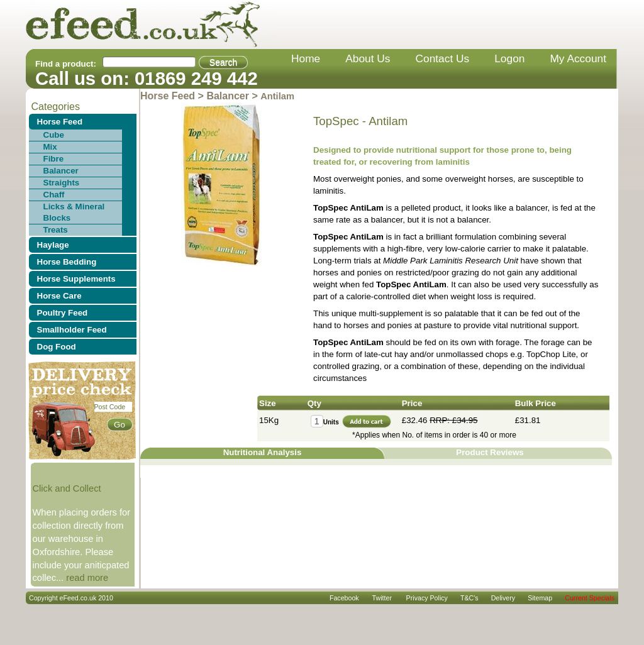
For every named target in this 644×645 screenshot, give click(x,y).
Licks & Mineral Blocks (74, 212)
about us (368, 58)
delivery (503, 598)
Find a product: (66, 64)
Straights (62, 183)
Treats (56, 230)
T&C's (469, 598)
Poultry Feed (63, 313)
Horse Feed (60, 122)
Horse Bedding (67, 262)
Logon (509, 58)
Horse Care (59, 296)
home (306, 58)
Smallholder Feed (72, 330)
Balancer (61, 171)
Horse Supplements (76, 279)
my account (578, 58)
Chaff (54, 195)
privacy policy (427, 598)
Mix (50, 147)
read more (87, 578)
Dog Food (57, 347)
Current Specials (590, 598)
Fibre (54, 159)
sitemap (540, 598)
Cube (54, 135)
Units (331, 422)
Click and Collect (67, 488)
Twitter (382, 598)
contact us (443, 58)
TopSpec (336, 121)
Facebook (344, 598)
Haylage (53, 245)
